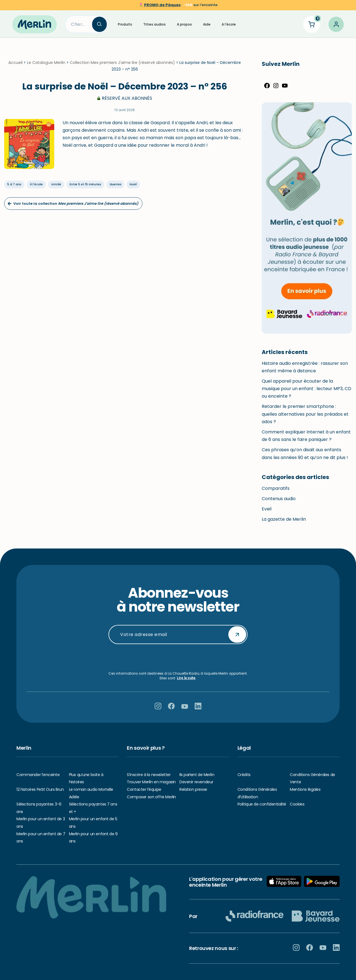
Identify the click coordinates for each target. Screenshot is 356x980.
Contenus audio (279, 499)
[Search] (79, 24)
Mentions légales (305, 789)
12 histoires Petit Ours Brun (40, 789)
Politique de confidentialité (262, 804)
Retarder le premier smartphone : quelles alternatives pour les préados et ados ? (305, 414)
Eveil (267, 509)
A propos (184, 24)
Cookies (297, 804)
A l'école (229, 24)
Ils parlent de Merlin (197, 775)
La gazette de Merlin (284, 519)
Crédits (244, 775)
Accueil (15, 63)
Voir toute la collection (73, 204)
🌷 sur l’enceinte (178, 5)
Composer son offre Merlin (151, 797)
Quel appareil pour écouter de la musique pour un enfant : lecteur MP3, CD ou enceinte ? (306, 389)
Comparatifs (276, 488)
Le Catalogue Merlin (46, 63)
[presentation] (178, 658)
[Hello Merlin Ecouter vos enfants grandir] (34, 24)
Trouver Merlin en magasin (151, 782)
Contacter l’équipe (144, 789)
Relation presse (193, 789)
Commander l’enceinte (38, 775)
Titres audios (154, 24)
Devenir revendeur (196, 782)
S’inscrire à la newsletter (149, 775)
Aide (207, 24)
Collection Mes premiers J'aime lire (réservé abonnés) (122, 63)
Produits (125, 24)
